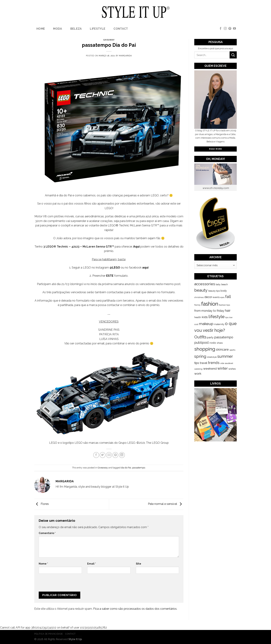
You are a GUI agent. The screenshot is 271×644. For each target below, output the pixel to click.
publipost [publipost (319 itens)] (202, 343)
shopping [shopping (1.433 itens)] (205, 349)
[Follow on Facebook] (221, 29)
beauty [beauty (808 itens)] (201, 290)
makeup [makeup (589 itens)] (206, 324)
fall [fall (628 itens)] (228, 297)
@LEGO (115, 268)
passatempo (139, 468)
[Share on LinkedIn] (122, 455)
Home (41, 29)
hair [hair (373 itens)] (228, 311)
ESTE (110, 276)
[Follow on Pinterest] (230, 29)
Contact (121, 29)
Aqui (136, 247)
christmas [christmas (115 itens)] (199, 297)
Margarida (125, 56)
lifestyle (98, 29)
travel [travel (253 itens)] (204, 363)
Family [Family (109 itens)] (197, 305)
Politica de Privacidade (49, 634)
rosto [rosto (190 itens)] (213, 343)
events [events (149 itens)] (216, 297)
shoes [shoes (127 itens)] (220, 343)
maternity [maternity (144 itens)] (219, 324)
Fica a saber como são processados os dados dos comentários (135, 609)
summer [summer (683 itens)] (225, 356)
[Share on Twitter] (103, 455)
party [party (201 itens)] (210, 337)
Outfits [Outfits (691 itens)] (200, 337)
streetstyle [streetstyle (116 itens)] (212, 357)
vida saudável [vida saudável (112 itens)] (227, 363)
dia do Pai (126, 468)
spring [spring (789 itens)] (200, 356)
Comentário (47, 533)
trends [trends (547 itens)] (214, 363)
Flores (42, 504)
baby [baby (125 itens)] (218, 285)
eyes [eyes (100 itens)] (222, 297)
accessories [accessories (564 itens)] (205, 284)
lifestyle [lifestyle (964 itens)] (216, 317)
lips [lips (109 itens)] (227, 317)
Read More (215, 149)
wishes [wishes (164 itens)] (232, 369)
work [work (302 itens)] (198, 374)
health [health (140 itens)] (198, 317)
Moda (58, 29)
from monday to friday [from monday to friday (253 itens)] (209, 311)
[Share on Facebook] (96, 455)
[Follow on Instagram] (225, 29)
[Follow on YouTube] (234, 29)
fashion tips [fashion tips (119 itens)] (224, 305)
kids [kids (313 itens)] (205, 317)
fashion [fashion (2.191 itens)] (210, 304)
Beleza (76, 29)
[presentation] (63, 584)
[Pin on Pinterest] (115, 455)
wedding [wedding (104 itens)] (198, 369)
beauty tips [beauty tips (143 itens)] (214, 291)
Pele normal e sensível (166, 504)
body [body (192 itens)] (224, 291)
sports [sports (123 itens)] (232, 350)
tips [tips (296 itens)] (197, 363)
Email (92, 564)
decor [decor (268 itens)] (208, 297)
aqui (145, 268)
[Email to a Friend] (109, 455)
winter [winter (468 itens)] (223, 368)
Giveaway (109, 40)
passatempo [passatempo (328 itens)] (224, 337)
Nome (43, 564)
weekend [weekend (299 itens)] (210, 369)
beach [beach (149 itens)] (225, 284)
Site (139, 564)
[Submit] (233, 55)
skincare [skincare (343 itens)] (222, 349)
